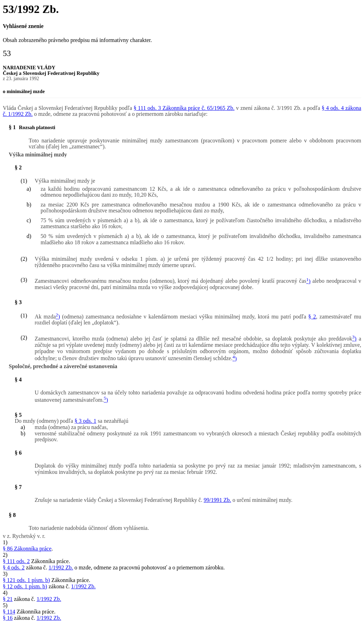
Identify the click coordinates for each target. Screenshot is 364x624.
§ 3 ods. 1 (85, 421)
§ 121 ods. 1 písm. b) (26, 580)
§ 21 (8, 599)
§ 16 (8, 618)
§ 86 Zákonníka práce (27, 549)
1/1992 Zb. (61, 567)
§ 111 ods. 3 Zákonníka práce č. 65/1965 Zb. (184, 108)
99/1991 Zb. (217, 500)
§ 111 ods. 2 (16, 561)
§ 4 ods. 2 (14, 567)
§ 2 (312, 317)
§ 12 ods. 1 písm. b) (25, 586)
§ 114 (9, 612)
